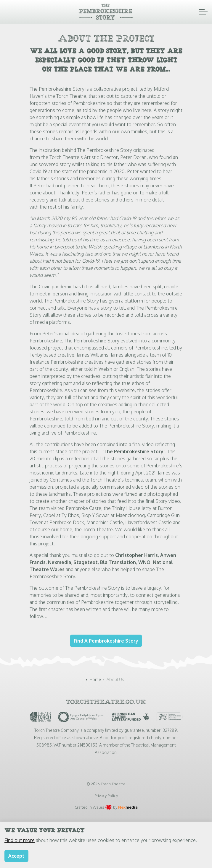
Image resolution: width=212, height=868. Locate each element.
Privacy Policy (106, 796)
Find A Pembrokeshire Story (106, 641)
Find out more (20, 848)
